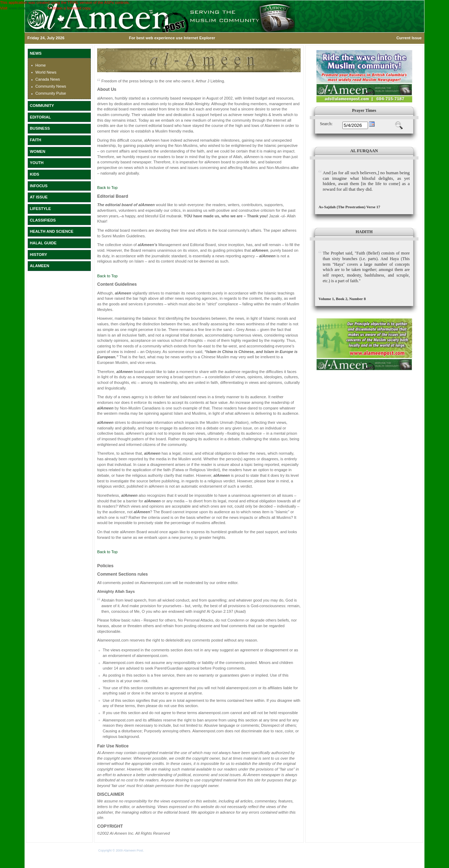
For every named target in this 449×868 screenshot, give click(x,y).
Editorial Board (113, 196)
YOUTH (37, 163)
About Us (107, 89)
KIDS (35, 174)
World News (46, 72)
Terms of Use (154, 850)
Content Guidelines (117, 284)
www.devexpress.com (27, 8)
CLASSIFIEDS (43, 220)
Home (41, 65)
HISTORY (38, 255)
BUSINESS (40, 128)
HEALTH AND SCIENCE (52, 231)
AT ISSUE (39, 197)
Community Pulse (51, 93)
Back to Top (107, 188)
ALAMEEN (39, 266)
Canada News (48, 79)
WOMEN (38, 151)
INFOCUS (39, 186)
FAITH (35, 140)
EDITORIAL (40, 117)
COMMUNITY (42, 106)
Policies (105, 566)
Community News (51, 86)
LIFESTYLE (40, 209)
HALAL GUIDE (43, 243)
